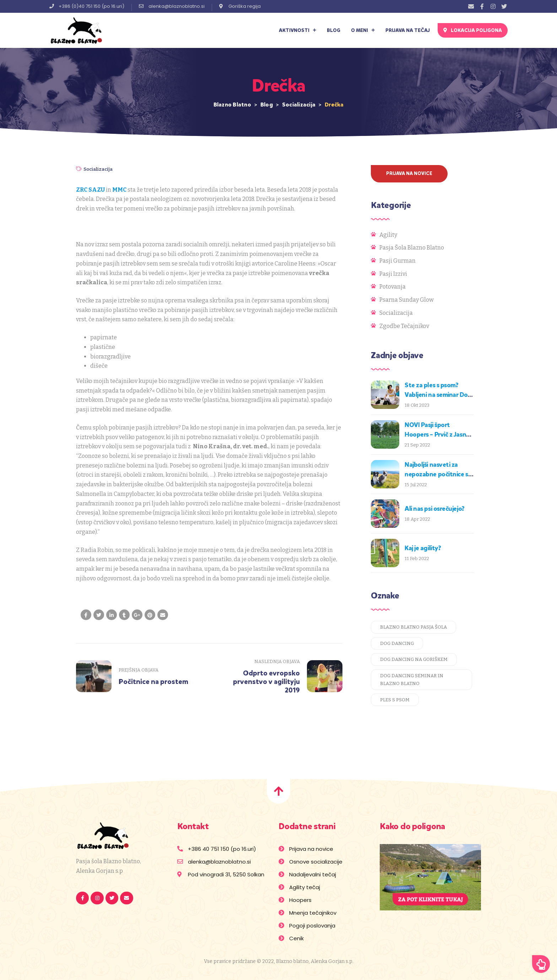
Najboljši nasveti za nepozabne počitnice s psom (436, 474)
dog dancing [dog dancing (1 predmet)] (397, 643)
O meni (363, 30)
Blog (334, 30)
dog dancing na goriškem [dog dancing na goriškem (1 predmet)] (414, 659)
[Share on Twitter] (99, 615)
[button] (473, 30)
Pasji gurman (398, 261)
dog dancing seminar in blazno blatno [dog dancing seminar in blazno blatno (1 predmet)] (412, 680)
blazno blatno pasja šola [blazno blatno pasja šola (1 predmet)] (413, 627)
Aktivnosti (298, 30)
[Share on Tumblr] (124, 615)
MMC (119, 190)
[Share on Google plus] (137, 615)
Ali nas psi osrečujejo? (435, 509)
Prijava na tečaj (408, 30)
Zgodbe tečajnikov (404, 326)
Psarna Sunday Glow (407, 300)
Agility (388, 235)
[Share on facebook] (86, 615)
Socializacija (98, 169)
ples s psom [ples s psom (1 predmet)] (395, 700)
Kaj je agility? (423, 548)
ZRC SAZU (90, 190)
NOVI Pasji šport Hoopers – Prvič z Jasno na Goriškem (437, 434)
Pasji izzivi (393, 274)
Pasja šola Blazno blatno (412, 248)
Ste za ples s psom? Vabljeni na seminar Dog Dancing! (438, 395)
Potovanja (393, 287)
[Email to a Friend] (163, 615)
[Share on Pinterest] (150, 615)
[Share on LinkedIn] (112, 615)
